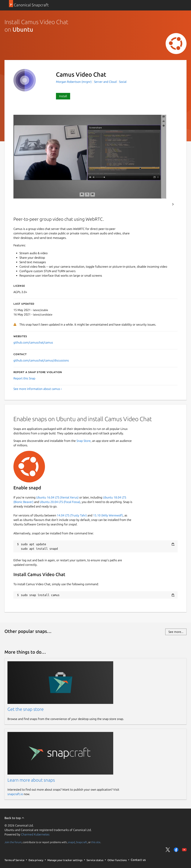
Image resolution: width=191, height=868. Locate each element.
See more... (176, 632)
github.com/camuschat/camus (33, 342)
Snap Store (84, 441)
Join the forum (13, 842)
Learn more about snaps (31, 780)
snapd (71, 842)
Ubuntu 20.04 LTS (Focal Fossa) (60, 502)
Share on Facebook (176, 850)
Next (173, 204)
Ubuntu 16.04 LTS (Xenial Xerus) (57, 497)
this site (96, 842)
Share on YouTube (184, 850)
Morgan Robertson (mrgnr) (74, 82)
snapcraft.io (15, 794)
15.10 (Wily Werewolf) (108, 515)
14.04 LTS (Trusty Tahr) (72, 515)
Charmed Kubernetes (35, 834)
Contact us (138, 860)
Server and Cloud (105, 82)
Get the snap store (26, 709)
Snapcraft (82, 842)
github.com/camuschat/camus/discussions (41, 360)
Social (123, 82)
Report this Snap (24, 378)
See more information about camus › (38, 389)
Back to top (14, 818)
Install (63, 96)
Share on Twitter (168, 850)
